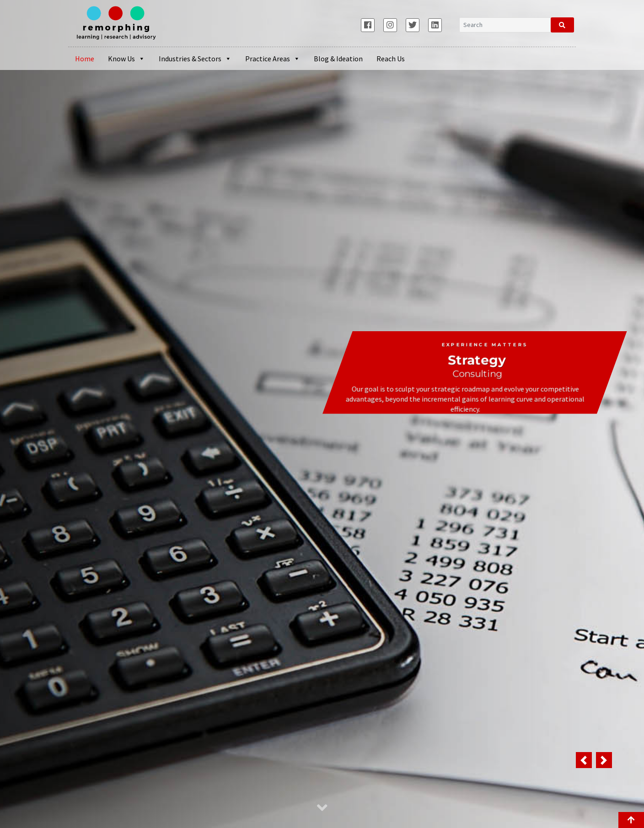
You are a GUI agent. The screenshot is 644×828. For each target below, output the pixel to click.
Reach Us (391, 59)
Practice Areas (273, 59)
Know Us (126, 59)
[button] (584, 760)
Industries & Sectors (195, 59)
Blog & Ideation (338, 59)
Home (85, 59)
